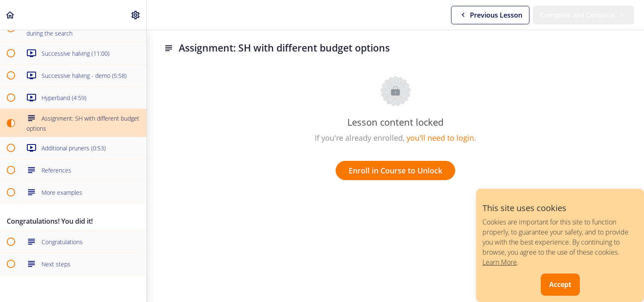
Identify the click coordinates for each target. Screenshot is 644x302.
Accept (560, 284)
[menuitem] (136, 15)
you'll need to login (440, 138)
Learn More (500, 262)
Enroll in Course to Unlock (395, 170)
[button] (10, 15)
